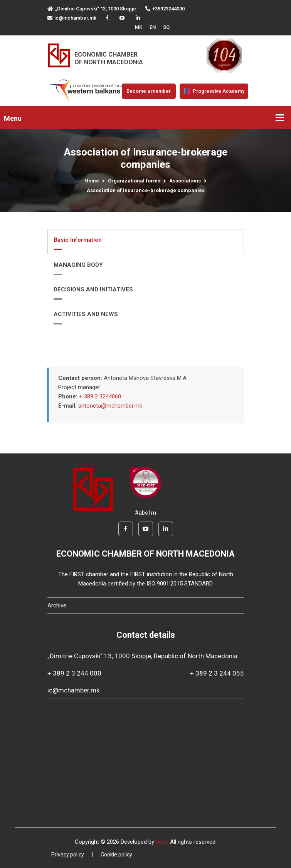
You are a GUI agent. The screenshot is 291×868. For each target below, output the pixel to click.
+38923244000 (165, 9)
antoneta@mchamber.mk (110, 406)
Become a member (149, 91)
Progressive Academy (214, 91)
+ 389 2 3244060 (100, 396)
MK (139, 27)
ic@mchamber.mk (72, 18)
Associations (185, 181)
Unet (161, 842)
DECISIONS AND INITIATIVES (93, 289)
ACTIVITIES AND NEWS (86, 314)
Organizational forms (134, 181)
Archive (57, 605)
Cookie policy (116, 855)
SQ (166, 27)
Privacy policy (68, 855)
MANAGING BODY (78, 265)
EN (153, 27)
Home (92, 181)
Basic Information (78, 240)
